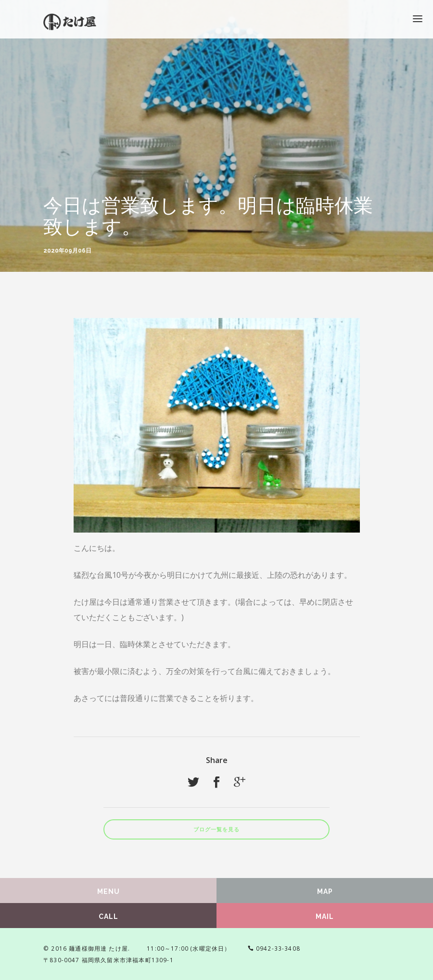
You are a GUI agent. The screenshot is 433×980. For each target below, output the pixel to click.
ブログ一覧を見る (216, 830)
